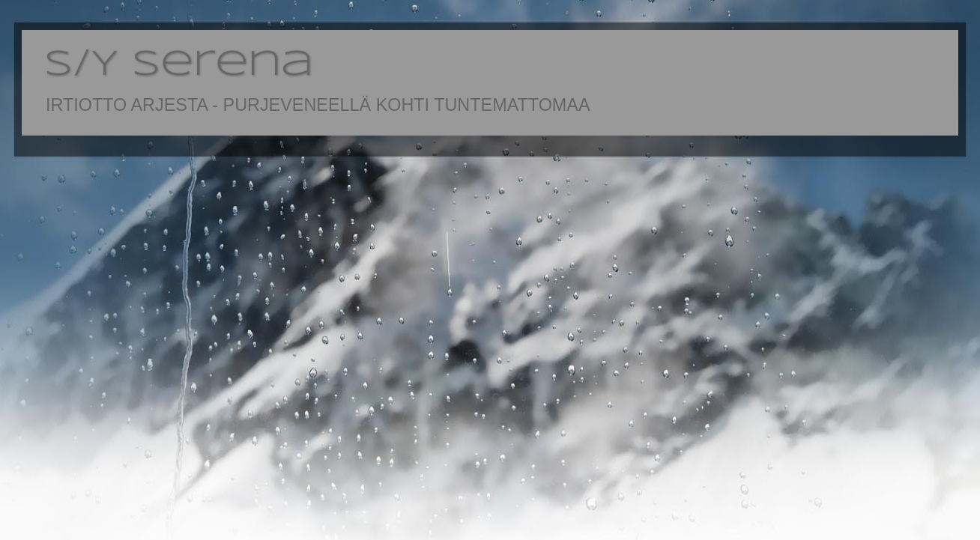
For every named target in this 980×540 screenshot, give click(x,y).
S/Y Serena (179, 65)
